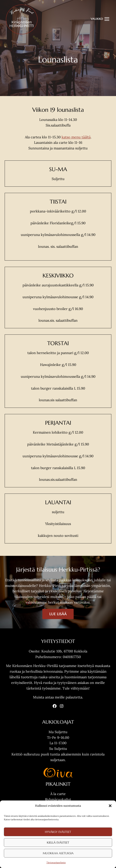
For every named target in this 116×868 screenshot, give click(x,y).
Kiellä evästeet (58, 842)
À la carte (58, 794)
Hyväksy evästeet (58, 832)
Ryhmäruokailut (58, 799)
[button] (110, 806)
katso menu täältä (76, 137)
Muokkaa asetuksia (58, 853)
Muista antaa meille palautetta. (58, 697)
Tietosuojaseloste (56, 862)
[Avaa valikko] (100, 19)
